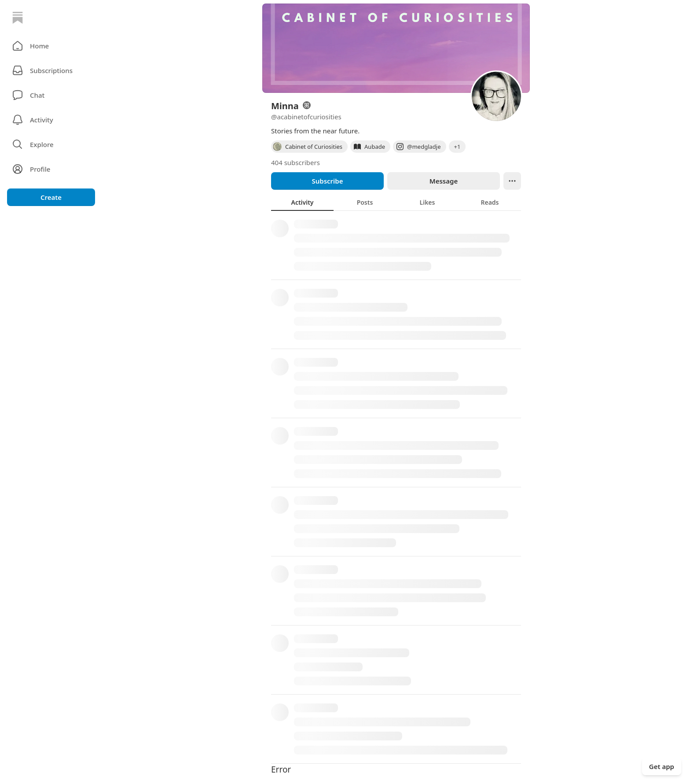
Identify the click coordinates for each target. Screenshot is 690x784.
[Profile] (51, 169)
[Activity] (51, 120)
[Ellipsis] (512, 181)
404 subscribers (295, 162)
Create (51, 197)
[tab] (302, 202)
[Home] (18, 18)
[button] (51, 46)
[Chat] (51, 95)
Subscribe (327, 181)
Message (444, 181)
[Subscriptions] (51, 70)
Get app (662, 766)
